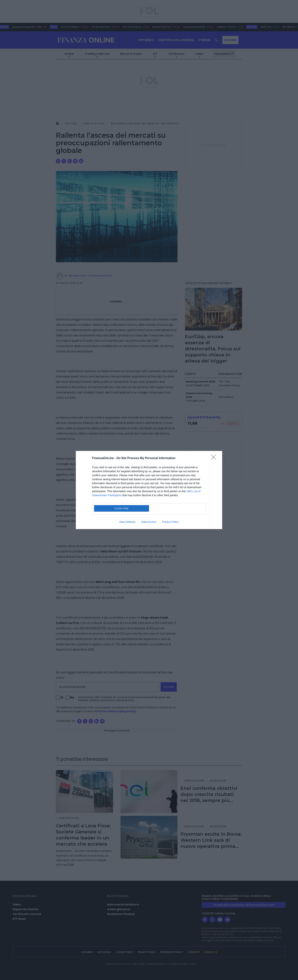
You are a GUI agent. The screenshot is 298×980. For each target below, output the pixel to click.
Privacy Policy (170, 522)
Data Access (149, 522)
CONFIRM (122, 508)
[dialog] (149, 490)
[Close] (215, 458)
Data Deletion (127, 522)
